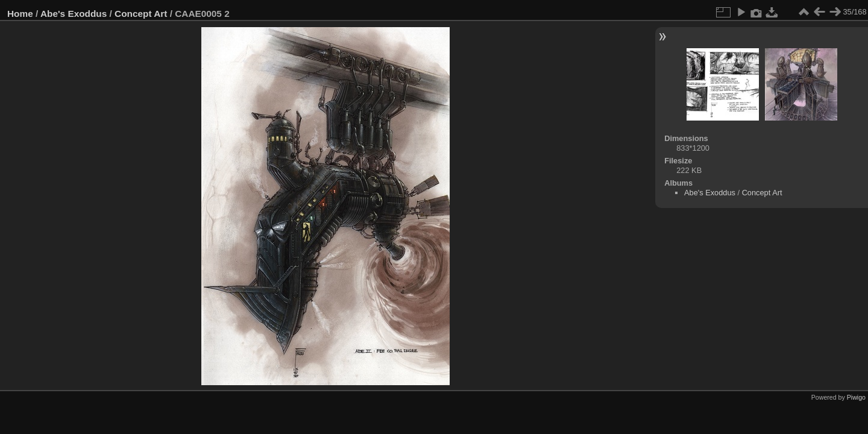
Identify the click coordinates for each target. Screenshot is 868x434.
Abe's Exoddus (74, 14)
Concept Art (141, 14)
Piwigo (856, 397)
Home (20, 14)
